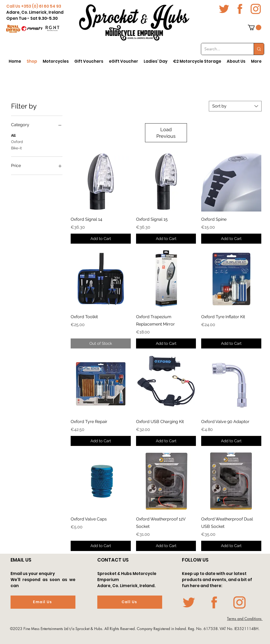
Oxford (17, 141)
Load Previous (166, 133)
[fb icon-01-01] (240, 9)
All (13, 135)
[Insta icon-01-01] (256, 9)
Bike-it (16, 148)
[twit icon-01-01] (224, 9)
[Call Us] (130, 602)
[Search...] (223, 49)
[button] (255, 28)
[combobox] (235, 106)
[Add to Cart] (101, 239)
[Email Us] (43, 602)
